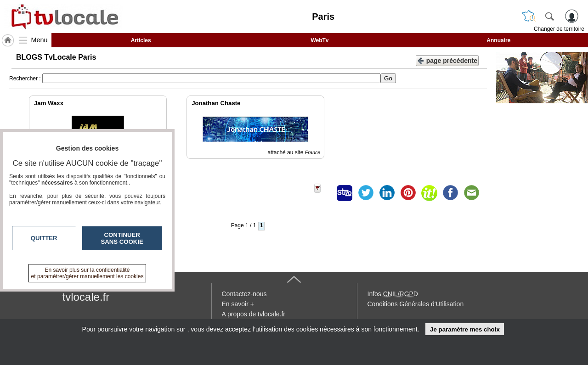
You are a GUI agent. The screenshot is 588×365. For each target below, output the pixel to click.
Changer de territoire (559, 29)
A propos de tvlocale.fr (254, 314)
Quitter (44, 238)
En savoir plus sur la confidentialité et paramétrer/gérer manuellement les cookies (88, 273)
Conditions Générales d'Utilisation (416, 304)
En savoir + (238, 304)
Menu (40, 40)
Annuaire (498, 40)
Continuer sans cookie (122, 238)
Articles (141, 40)
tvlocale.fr (86, 297)
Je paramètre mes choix (465, 329)
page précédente (447, 60)
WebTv (319, 40)
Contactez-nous (244, 294)
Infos (393, 294)
